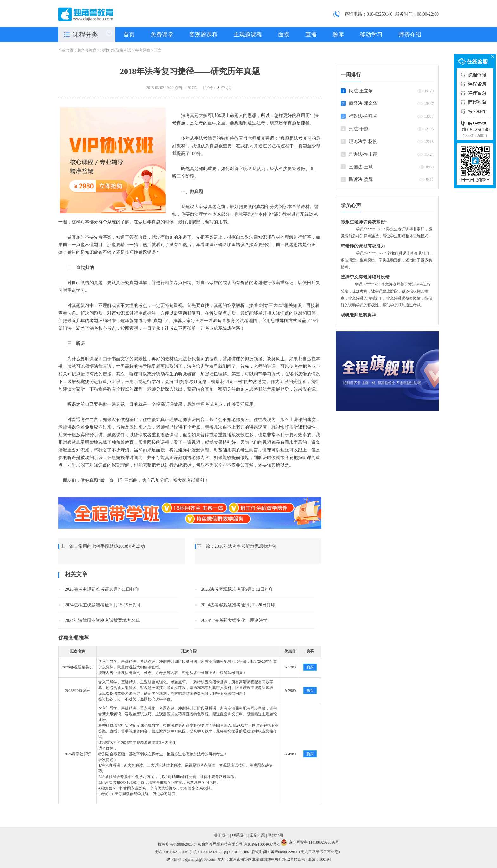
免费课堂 (162, 35)
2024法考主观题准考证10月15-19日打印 (103, 605)
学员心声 (351, 205)
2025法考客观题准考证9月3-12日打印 (237, 589)
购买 (310, 667)
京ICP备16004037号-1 (262, 844)
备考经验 (143, 50)
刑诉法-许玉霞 (363, 154)
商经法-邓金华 (363, 103)
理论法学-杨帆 (363, 141)
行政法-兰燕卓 (363, 116)
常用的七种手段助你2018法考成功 (112, 546)
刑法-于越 (359, 129)
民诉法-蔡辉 (361, 179)
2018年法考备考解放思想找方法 (246, 546)
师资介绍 (410, 35)
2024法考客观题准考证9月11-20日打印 (238, 605)
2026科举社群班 (78, 754)
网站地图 (275, 835)
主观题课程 (248, 35)
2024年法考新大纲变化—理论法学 (234, 620)
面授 (284, 35)
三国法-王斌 (361, 167)
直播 (311, 35)
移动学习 (371, 35)
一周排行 (351, 75)
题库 (338, 35)
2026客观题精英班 (78, 667)
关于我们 (222, 835)
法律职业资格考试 (116, 50)
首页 (129, 35)
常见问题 (257, 835)
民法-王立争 (361, 91)
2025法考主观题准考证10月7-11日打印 (102, 589)
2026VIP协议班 (77, 691)
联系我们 (240, 835)
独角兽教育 (87, 50)
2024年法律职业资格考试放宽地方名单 (102, 620)
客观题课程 (203, 35)
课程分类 (85, 35)
